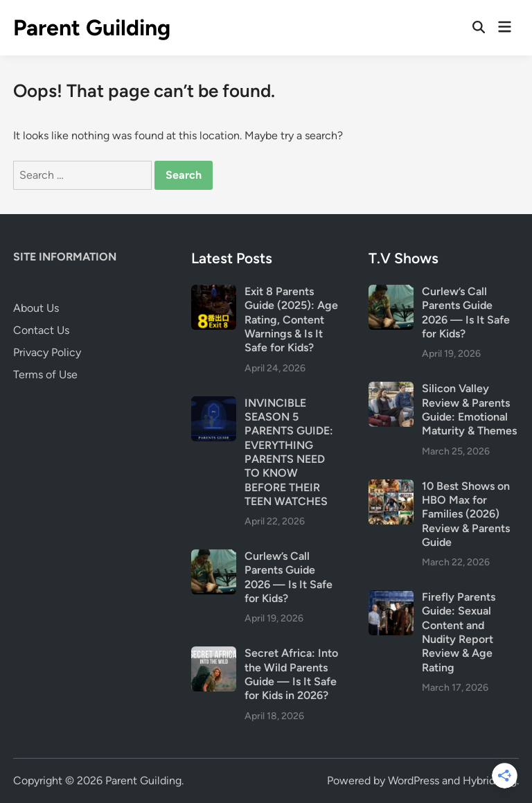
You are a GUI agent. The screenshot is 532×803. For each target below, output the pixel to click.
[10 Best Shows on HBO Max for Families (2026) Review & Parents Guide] (391, 487)
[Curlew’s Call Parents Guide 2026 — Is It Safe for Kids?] (214, 557)
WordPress (414, 780)
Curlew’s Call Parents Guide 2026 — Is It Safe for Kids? (289, 577)
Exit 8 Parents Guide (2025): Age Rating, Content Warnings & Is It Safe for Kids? (291, 319)
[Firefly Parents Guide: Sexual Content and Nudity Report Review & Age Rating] (391, 598)
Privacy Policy (47, 352)
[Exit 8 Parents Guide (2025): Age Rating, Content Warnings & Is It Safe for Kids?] (214, 293)
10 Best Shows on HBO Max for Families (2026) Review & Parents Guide (466, 514)
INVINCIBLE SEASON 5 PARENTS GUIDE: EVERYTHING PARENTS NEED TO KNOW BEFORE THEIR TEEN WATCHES (289, 452)
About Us (36, 308)
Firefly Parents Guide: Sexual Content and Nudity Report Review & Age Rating (459, 632)
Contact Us (41, 330)
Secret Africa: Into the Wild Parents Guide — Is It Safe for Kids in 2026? (291, 674)
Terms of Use (45, 374)
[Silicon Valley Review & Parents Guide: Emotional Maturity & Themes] (391, 390)
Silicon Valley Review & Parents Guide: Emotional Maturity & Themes (469, 409)
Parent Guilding (92, 28)
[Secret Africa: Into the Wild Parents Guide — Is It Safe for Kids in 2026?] (214, 654)
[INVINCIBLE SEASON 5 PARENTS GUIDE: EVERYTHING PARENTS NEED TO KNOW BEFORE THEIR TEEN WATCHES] (214, 404)
